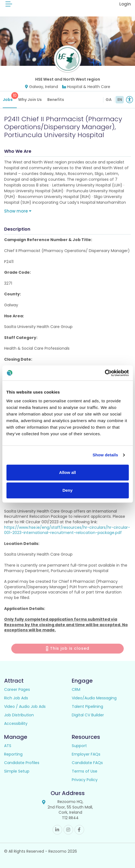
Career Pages (17, 689)
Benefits (56, 100)
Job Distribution (19, 715)
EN (120, 100)
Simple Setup (17, 771)
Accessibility (16, 723)
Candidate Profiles (22, 763)
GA (109, 100)
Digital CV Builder (88, 715)
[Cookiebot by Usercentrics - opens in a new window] (105, 373)
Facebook (79, 830)
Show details (105, 455)
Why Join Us (30, 100)
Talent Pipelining (87, 706)
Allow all (67, 472)
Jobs (10, 97)
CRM (76, 689)
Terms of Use (85, 771)
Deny (67, 490)
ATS (8, 746)
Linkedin (57, 830)
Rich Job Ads (16, 698)
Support (79, 746)
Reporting (13, 754)
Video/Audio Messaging (94, 698)
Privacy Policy (85, 780)
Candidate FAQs (87, 763)
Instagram (68, 830)
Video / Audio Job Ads (25, 706)
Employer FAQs (86, 754)
